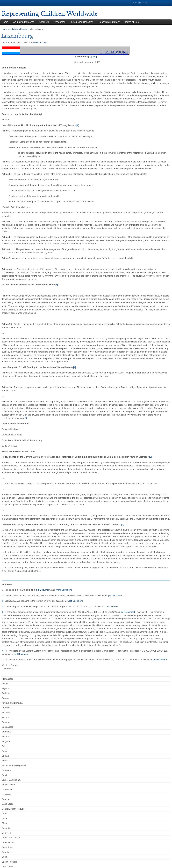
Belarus (5, 737)
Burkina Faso (8, 785)
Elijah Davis (41, 42)
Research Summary (109, 22)
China (5, 823)
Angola (5, 698)
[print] (94, 56)
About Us (44, 22)
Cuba (4, 857)
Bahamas (6, 722)
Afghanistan (8, 679)
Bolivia (5, 761)
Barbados (6, 732)
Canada (6, 799)
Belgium (6, 741)
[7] (3, 660)
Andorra (6, 693)
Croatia (5, 852)
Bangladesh (8, 727)
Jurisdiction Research (82, 22)
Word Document (64, 590)
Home (4, 29)
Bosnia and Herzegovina (14, 765)
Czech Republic (9, 862)
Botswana (7, 770)
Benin (5, 751)
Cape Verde (8, 804)
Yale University (11, 3)
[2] (3, 595)
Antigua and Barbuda (12, 703)
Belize (5, 746)
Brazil (5, 775)
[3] (3, 601)
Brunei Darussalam (11, 780)
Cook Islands (8, 842)
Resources (60, 22)
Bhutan (5, 756)
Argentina (6, 708)
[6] (3, 651)
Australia (6, 712)
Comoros (6, 833)
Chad (4, 814)
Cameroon (7, 794)
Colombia (6, 828)
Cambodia (7, 789)
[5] (26, 418)
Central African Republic (14, 809)
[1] (90, 56)
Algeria (5, 688)
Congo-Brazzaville (11, 838)
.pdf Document (43, 590)
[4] (3, 607)
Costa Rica (7, 847)
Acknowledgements (23, 22)
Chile (4, 818)
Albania (5, 684)
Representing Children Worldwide (52, 13)
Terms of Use (132, 22)
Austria (5, 717)
